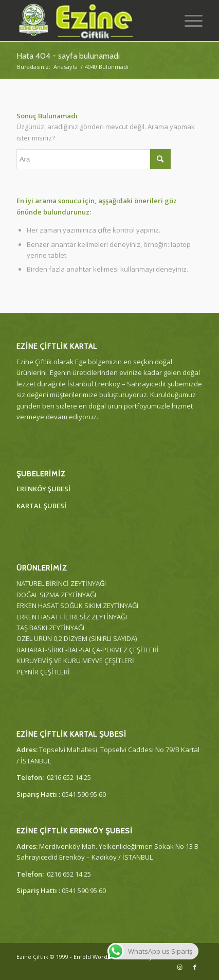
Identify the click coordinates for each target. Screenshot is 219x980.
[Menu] (188, 21)
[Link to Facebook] (195, 967)
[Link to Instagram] (179, 967)
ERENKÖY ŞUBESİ (43, 489)
